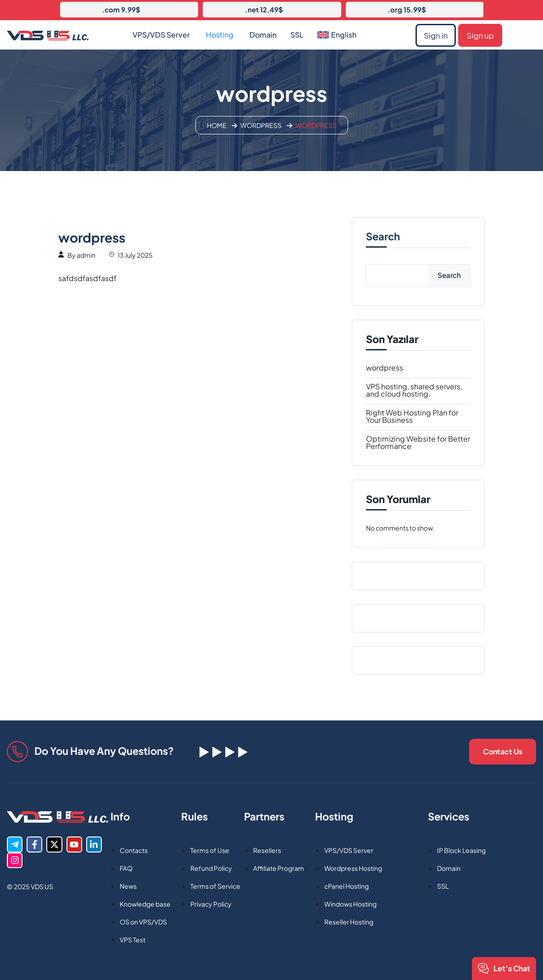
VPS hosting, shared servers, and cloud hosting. (414, 390)
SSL (297, 35)
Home (217, 125)
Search (383, 236)
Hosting (220, 35)
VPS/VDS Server (161, 35)
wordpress (385, 368)
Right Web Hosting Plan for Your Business (412, 416)
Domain (263, 35)
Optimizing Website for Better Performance (418, 443)
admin (86, 255)
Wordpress (261, 125)
